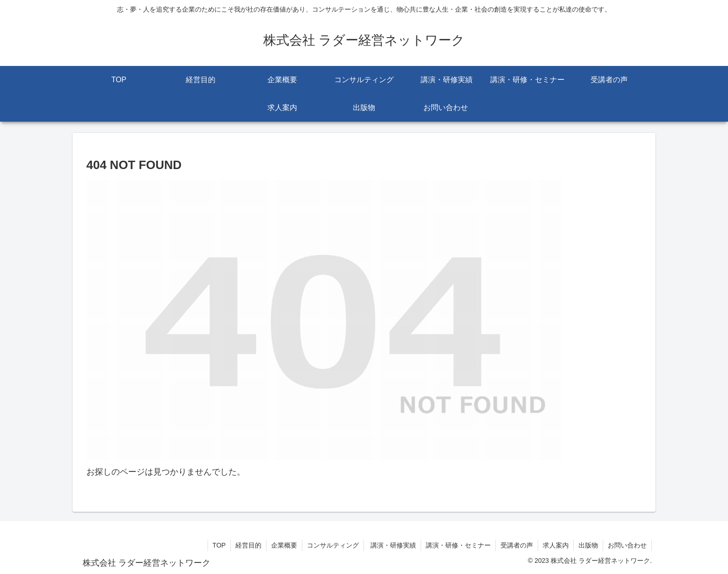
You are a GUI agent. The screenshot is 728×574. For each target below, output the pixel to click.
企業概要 (284, 545)
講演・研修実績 (392, 545)
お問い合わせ (627, 545)
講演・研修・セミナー (458, 545)
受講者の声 (517, 545)
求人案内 (556, 545)
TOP (219, 545)
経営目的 (248, 545)
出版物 (588, 545)
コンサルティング (333, 545)
